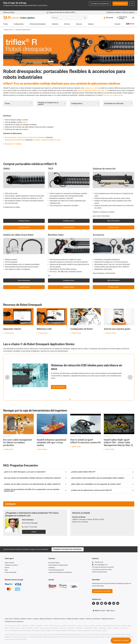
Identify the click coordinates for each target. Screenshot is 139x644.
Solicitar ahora (111, 333)
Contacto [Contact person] (117, 24)
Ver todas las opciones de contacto (103, 567)
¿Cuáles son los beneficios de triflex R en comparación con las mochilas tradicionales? (35, 490)
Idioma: (99, 611)
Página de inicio (8, 30)
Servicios (67, 24)
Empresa (91, 24)
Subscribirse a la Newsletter (102, 591)
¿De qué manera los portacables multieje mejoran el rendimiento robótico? (35, 478)
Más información (114, 221)
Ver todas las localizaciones (100, 4)
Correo (34, 532)
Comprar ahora (69, 287)
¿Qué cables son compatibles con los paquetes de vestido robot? (102, 484)
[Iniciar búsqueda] (85, 18)
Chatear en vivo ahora (121, 640)
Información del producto (38, 24)
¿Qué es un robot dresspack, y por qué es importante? (35, 472)
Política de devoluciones (100, 572)
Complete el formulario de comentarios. (68, 549)
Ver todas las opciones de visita (102, 569)
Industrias (55, 24)
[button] (67, 399)
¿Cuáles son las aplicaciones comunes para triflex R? (102, 490)
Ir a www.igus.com (120, 4)
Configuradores (19, 24)
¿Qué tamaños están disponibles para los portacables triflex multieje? (102, 478)
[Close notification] (132, 4)
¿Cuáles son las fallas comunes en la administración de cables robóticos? (35, 484)
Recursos (79, 24)
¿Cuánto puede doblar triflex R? (102, 472)
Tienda (5, 24)
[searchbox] (68, 18)
